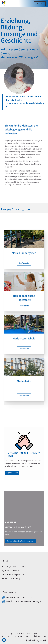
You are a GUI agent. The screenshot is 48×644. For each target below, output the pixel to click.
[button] (30, 4)
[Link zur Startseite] (5, 4)
